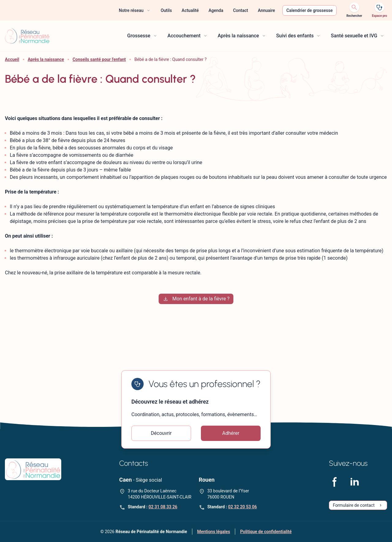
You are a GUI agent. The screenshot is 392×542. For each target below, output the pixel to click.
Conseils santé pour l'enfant (99, 59)
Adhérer (231, 433)
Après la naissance (46, 59)
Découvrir (161, 433)
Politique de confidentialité (266, 532)
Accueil (12, 59)
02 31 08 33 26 (163, 507)
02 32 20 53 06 (243, 507)
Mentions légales (214, 532)
